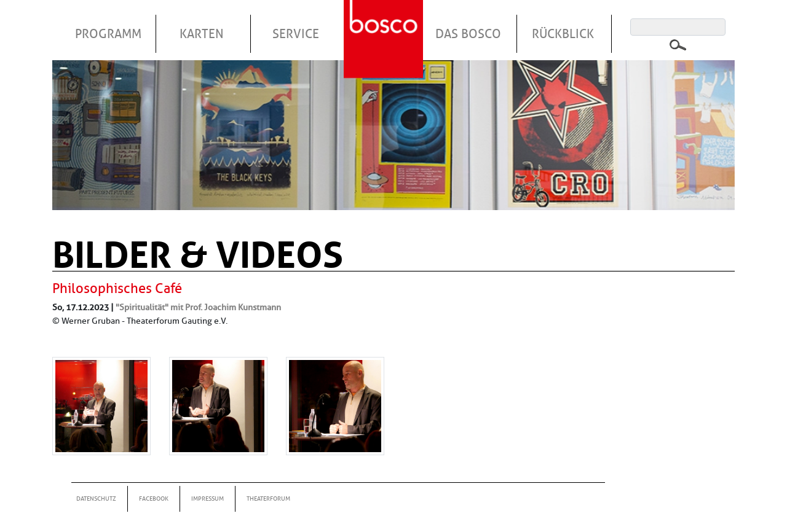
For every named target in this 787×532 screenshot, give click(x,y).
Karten (202, 34)
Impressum (208, 499)
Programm (108, 34)
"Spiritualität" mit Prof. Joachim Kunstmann (198, 307)
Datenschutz (96, 499)
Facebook (154, 499)
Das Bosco (468, 34)
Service (296, 34)
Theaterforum (268, 499)
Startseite (385, 24)
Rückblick (563, 34)
